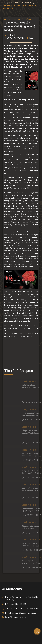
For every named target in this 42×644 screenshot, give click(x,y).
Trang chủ (7, 3)
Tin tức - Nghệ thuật (23, 3)
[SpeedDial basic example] (37, 629)
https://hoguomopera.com (16, 617)
